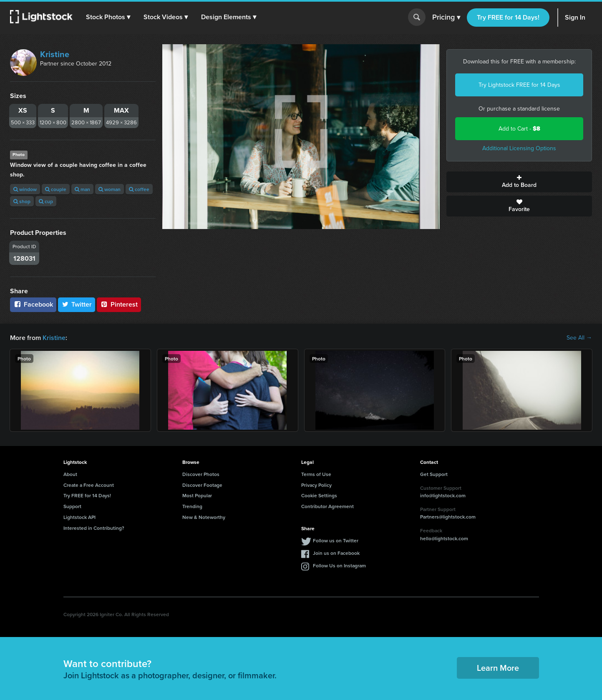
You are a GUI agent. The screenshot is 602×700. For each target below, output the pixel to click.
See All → (579, 338)
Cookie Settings (319, 495)
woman (110, 189)
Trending (192, 506)
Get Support (434, 474)
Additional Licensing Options (519, 148)
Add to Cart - (519, 129)
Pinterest (119, 304)
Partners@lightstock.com (448, 517)
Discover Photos (201, 474)
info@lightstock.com (443, 495)
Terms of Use (316, 474)
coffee (139, 189)
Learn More (498, 668)
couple (56, 189)
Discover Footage (202, 485)
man (82, 189)
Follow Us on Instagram (339, 565)
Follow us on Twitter (336, 540)
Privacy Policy (316, 485)
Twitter (77, 304)
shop (22, 201)
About (70, 474)
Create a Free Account (89, 485)
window (25, 189)
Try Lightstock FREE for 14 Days (519, 85)
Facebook (33, 304)
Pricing (446, 18)
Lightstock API (79, 517)
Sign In (575, 17)
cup (46, 201)
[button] (108, 17)
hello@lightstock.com (444, 538)
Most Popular (197, 495)
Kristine (55, 54)
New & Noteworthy (204, 517)
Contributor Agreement (327, 506)
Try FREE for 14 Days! (508, 17)
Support (72, 506)
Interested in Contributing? (94, 528)
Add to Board (519, 182)
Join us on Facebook (336, 553)
